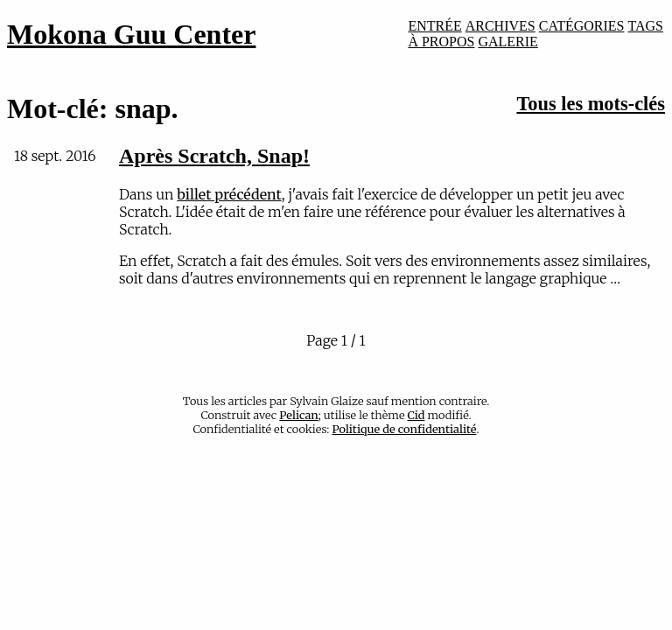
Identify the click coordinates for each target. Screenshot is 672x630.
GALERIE (507, 42)
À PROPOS (441, 42)
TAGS (646, 26)
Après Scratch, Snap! (214, 156)
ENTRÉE (434, 26)
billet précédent (229, 194)
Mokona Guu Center (131, 34)
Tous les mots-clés (591, 104)
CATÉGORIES (582, 26)
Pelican (298, 415)
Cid (416, 415)
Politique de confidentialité (405, 429)
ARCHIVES (500, 26)
